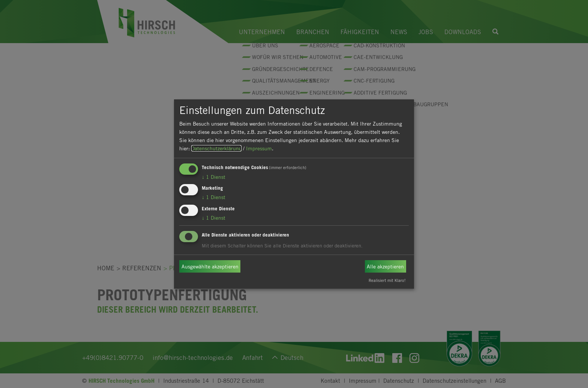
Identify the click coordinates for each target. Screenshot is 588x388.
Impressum (259, 148)
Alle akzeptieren (385, 266)
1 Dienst (214, 177)
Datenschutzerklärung (216, 148)
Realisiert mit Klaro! (387, 280)
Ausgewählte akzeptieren (210, 266)
